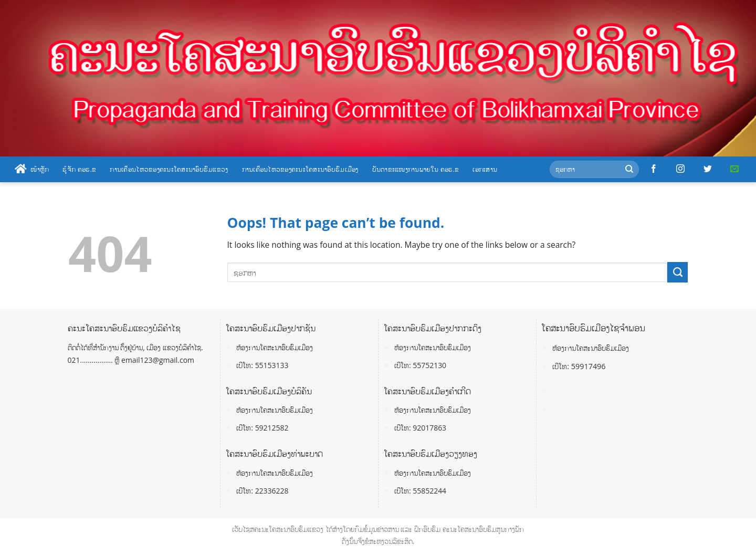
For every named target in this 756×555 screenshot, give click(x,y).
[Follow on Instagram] (680, 169)
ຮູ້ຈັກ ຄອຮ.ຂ (79, 169)
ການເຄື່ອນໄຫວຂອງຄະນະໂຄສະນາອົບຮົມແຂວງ (169, 169)
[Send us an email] (734, 169)
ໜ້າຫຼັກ (32, 169)
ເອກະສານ (485, 169)
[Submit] (629, 169)
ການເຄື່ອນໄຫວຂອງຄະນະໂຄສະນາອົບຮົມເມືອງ (300, 169)
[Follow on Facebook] (654, 169)
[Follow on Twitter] (708, 169)
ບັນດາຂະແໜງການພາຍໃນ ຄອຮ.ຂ (416, 169)
